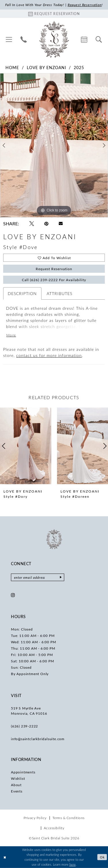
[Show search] (99, 39)
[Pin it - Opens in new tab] (46, 224)
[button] (9, 39)
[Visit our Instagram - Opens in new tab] (13, 595)
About (16, 785)
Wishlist (18, 778)
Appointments (23, 772)
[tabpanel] (54, 145)
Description (22, 293)
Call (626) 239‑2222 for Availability (54, 280)
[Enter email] (38, 577)
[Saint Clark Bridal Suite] (54, 39)
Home (12, 68)
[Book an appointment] (54, 14)
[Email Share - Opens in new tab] (61, 224)
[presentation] (26, 446)
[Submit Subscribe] (61, 577)
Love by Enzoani (47, 68)
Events (17, 791)
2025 (79, 68)
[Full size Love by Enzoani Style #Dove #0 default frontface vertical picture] (54, 145)
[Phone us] (24, 39)
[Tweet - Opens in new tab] (32, 224)
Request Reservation (54, 269)
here (73, 864)
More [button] (11, 335)
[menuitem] (9, 39)
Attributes (59, 293)
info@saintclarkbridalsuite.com (38, 739)
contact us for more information (49, 355)
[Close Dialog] (5, 857)
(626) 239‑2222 (24, 726)
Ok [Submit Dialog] (102, 857)
